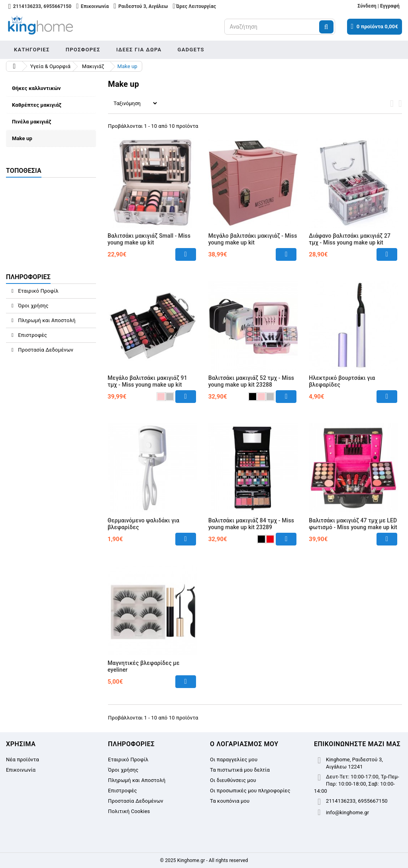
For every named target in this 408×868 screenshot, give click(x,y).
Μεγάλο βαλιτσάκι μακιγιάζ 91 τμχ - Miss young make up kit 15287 (147, 385)
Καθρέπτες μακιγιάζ (37, 105)
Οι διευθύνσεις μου (233, 780)
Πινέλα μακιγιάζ (32, 122)
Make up (22, 138)
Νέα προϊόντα (23, 759)
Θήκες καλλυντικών (36, 88)
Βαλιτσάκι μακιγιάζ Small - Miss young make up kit (149, 239)
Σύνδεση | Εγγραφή (379, 6)
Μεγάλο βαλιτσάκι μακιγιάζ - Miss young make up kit (253, 239)
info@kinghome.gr (347, 812)
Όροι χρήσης (33, 306)
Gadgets (191, 50)
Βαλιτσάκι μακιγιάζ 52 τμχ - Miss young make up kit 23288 (251, 381)
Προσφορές (83, 50)
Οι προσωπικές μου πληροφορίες (250, 791)
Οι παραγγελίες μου (234, 759)
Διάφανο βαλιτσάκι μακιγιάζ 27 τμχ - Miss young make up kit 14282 (350, 242)
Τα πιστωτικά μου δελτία (240, 770)
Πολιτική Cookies (129, 811)
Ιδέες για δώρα (139, 50)
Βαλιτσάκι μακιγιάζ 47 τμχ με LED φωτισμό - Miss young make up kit (353, 524)
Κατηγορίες (32, 50)
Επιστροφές (32, 335)
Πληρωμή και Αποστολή (46, 320)
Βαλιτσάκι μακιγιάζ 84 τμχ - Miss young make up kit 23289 (251, 524)
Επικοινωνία (21, 770)
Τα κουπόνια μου (230, 801)
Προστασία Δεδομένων (45, 350)
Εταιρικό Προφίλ (38, 291)
